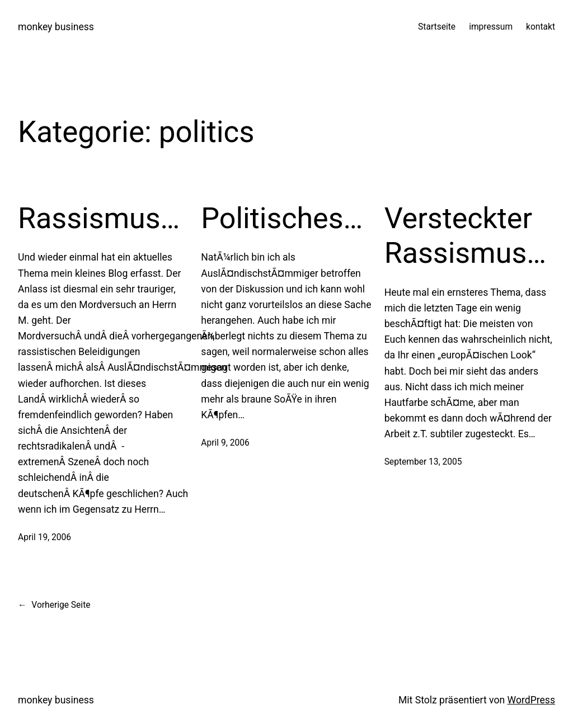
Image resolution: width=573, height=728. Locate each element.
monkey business (56, 27)
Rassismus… (99, 218)
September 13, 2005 (423, 462)
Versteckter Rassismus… (465, 236)
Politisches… (282, 218)
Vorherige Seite (54, 605)
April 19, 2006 (44, 537)
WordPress (531, 700)
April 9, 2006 (225, 443)
